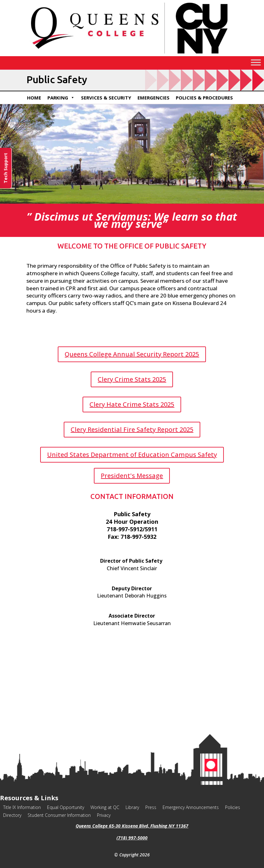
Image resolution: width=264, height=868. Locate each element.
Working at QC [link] (105, 807)
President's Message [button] (132, 476)
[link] (132, 54)
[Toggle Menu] (256, 62)
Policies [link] (233, 807)
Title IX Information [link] (22, 807)
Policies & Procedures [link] (204, 98)
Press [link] (151, 807)
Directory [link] (12, 815)
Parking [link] (61, 98)
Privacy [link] (104, 815)
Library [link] (132, 807)
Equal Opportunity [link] (66, 807)
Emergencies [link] (154, 98)
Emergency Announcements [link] (191, 807)
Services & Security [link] (106, 98)
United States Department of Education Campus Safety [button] (132, 455)
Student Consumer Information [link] (59, 815)
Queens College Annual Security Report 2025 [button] (132, 354)
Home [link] (34, 98)
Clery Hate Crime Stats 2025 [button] (132, 404)
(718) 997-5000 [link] (132, 838)
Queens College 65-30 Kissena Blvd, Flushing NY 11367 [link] (132, 826)
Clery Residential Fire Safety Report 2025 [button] (132, 429)
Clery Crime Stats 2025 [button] (132, 379)
